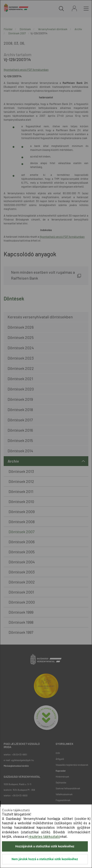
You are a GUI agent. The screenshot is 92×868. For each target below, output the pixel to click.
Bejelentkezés (74, 8)
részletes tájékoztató (44, 836)
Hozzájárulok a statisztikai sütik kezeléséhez (45, 846)
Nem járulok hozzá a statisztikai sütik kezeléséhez (45, 859)
